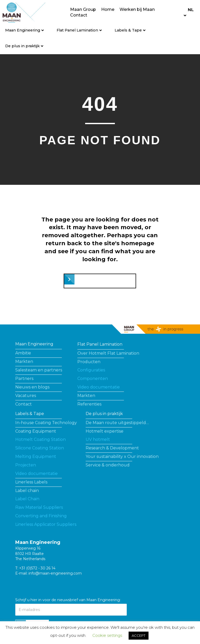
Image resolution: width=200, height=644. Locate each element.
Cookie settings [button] (107, 635)
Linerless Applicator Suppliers (46, 524)
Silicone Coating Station (40, 448)
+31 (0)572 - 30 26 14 (37, 568)
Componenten (93, 379)
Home (108, 9)
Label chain (27, 491)
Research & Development (112, 448)
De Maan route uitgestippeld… (117, 423)
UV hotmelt (98, 439)
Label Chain (27, 499)
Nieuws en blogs (32, 387)
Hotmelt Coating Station (40, 439)
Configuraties (91, 370)
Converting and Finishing (41, 516)
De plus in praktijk (22, 46)
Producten (89, 362)
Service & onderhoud (108, 465)
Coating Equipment (36, 431)
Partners (24, 379)
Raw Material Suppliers (39, 507)
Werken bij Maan (137, 9)
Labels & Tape (128, 30)
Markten (24, 361)
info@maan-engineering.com (55, 573)
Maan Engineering (23, 30)
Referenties (89, 404)
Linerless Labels (31, 482)
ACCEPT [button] (139, 635)
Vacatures (26, 396)
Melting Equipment (36, 456)
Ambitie (23, 353)
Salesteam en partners (39, 370)
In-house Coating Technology (46, 423)
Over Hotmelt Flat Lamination (108, 353)
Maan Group (83, 9)
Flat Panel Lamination (77, 30)
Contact (79, 15)
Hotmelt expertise (105, 431)
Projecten (26, 465)
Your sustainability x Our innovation (122, 456)
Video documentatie (99, 387)
